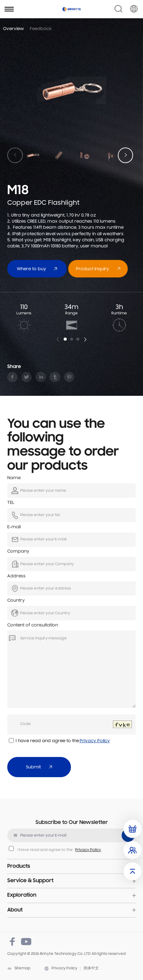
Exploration (22, 895)
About (15, 910)
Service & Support (30, 881)
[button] (126, 155)
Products (19, 866)
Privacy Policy (95, 741)
